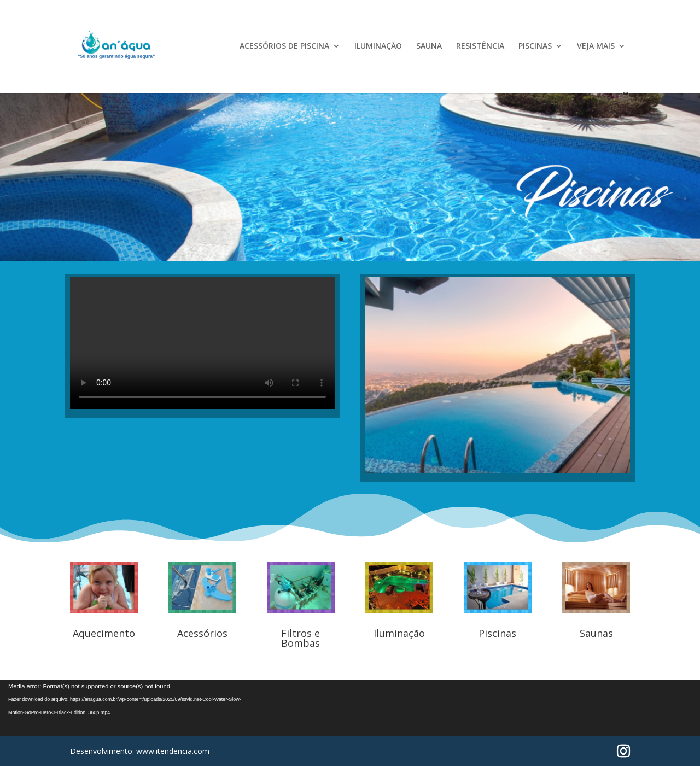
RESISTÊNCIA (480, 46)
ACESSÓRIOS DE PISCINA (284, 46)
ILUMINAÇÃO (378, 46)
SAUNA (429, 46)
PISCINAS (535, 46)
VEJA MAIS (596, 46)
